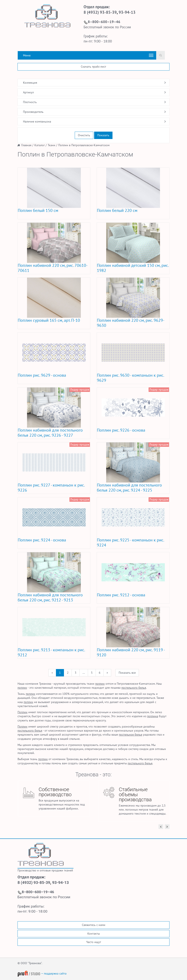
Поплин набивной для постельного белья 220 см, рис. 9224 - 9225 (129, 488)
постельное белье (131, 735)
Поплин (22, 712)
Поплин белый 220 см (117, 210)
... (84, 673)
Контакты (94, 934)
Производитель (33, 112)
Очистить (84, 135)
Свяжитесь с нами (94, 925)
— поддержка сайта (42, 973)
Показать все (127, 673)
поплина (153, 716)
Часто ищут (94, 942)
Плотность (30, 102)
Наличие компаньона (37, 121)
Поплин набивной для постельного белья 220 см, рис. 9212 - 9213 (50, 597)
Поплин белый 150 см (38, 210)
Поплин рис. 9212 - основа (121, 595)
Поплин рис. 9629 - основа (42, 375)
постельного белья (134, 688)
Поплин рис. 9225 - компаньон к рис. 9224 (130, 542)
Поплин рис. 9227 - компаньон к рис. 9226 (51, 488)
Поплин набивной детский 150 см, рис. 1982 (133, 268)
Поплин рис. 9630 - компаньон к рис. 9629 (130, 378)
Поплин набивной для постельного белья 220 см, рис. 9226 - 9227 (50, 433)
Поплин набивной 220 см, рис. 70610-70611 (53, 268)
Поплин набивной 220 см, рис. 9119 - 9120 (131, 652)
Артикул (28, 92)
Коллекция (30, 83)
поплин (100, 684)
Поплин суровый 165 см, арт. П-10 (49, 320)
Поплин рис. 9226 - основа (121, 430)
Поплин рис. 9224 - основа (42, 540)
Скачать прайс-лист (93, 67)
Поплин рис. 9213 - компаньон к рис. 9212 (51, 652)
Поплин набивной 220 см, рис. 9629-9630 (131, 323)
